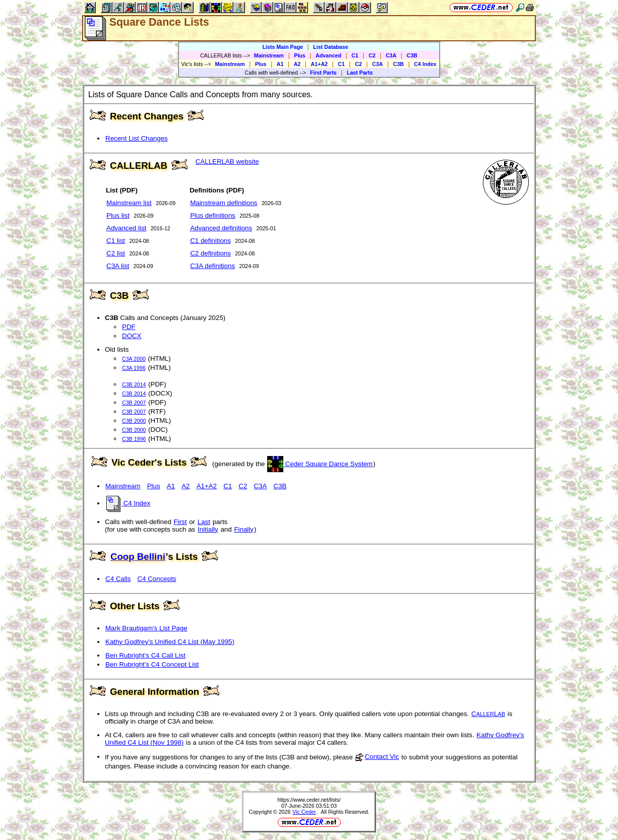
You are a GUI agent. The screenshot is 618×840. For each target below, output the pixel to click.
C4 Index (425, 64)
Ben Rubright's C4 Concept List (152, 664)
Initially (208, 529)
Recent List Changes (137, 138)
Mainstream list (129, 203)
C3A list (118, 266)
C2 (372, 55)
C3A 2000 (134, 359)
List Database (330, 47)
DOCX (132, 336)
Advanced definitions (221, 228)
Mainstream (269, 55)
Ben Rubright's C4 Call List (145, 655)
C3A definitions (212, 266)
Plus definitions (213, 215)
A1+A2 (319, 64)
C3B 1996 (134, 439)
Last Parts (360, 73)
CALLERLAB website (227, 161)
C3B (412, 55)
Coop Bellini (138, 557)
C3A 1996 (134, 368)
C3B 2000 (134, 421)
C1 (355, 55)
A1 (280, 64)
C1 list (116, 241)
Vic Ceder (304, 812)
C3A (391, 55)
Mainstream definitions (224, 203)
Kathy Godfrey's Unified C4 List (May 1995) (170, 642)
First (180, 522)
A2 (297, 64)
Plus (300, 55)
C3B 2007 (134, 403)
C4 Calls (118, 579)
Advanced (328, 55)
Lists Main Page (283, 47)
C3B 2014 (134, 384)
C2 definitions (210, 253)
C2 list (116, 253)
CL (488, 714)
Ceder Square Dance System (320, 464)
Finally (244, 529)
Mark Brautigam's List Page (146, 628)
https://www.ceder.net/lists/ (309, 800)
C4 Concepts (157, 579)
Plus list (118, 215)
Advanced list (126, 228)
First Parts (323, 73)
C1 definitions (210, 241)
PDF (129, 327)
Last (204, 522)
